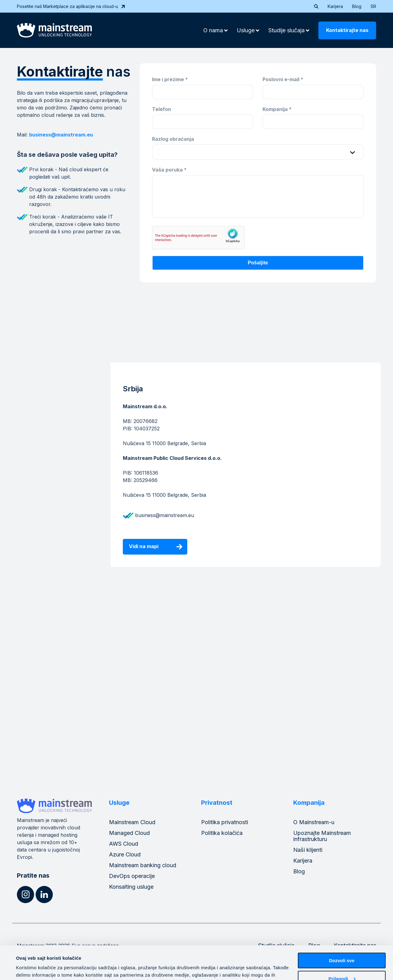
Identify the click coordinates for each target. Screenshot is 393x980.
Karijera (335, 6)
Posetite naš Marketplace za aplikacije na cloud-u (71, 6)
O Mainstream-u (314, 822)
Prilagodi (342, 947)
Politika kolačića (222, 833)
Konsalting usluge (131, 887)
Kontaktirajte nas (347, 30)
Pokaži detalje (31, 968)
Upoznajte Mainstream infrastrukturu (322, 836)
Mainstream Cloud (132, 822)
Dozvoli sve (342, 929)
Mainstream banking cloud (143, 865)
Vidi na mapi (144, 546)
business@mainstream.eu (61, 135)
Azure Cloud (125, 854)
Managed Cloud (129, 833)
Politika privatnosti (225, 822)
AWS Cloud (124, 844)
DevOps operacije (132, 876)
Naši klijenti (308, 850)
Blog (357, 6)
